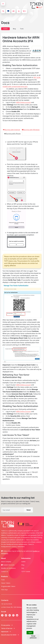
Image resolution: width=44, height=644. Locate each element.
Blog (14, 29)
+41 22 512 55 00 (6, 604)
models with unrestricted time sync (15, 87)
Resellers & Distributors (8, 568)
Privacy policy (7, 625)
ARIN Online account (23, 102)
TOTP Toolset (26, 571)
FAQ (23, 568)
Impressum (6, 632)
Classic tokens (6, 583)
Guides (5, 29)
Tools (22, 29)
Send (28, 510)
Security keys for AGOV (10, 635)
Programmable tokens (8, 586)
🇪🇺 (8, 11)
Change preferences (33, 637)
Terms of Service (8, 628)
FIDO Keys (4, 590)
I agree (30, 633)
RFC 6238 (37, 77)
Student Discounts (8, 565)
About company (6, 562)
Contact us (5, 571)
